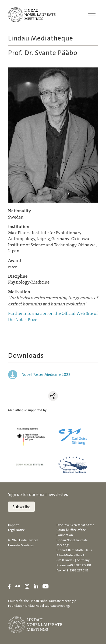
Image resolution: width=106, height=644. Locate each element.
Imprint (13, 525)
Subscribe (21, 507)
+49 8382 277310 (79, 565)
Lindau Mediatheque (41, 38)
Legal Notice (16, 530)
